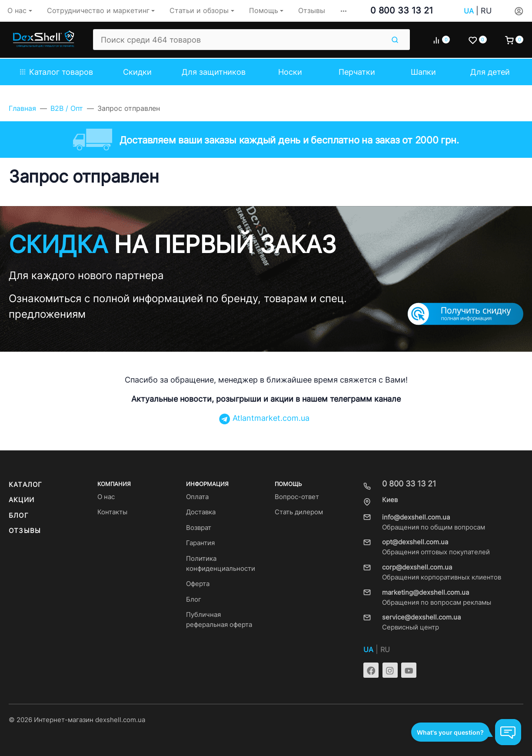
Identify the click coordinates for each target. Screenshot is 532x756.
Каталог (25, 485)
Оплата (197, 497)
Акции (22, 500)
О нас (106, 497)
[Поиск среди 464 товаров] (239, 40)
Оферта (198, 584)
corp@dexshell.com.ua (417, 567)
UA (469, 11)
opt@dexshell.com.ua (415, 542)
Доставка (201, 512)
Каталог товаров (57, 72)
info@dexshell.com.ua (416, 517)
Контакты (112, 512)
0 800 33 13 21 (402, 10)
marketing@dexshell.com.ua (426, 593)
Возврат (199, 528)
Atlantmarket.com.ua (264, 418)
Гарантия (200, 543)
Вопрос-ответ (297, 497)
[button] (343, 11)
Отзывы (25, 531)
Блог (19, 516)
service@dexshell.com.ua (421, 617)
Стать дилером (299, 512)
